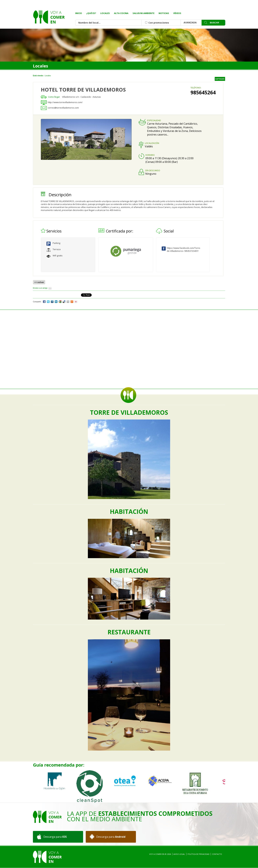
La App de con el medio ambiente (140, 816)
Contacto (217, 854)
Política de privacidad (199, 854)
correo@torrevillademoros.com (63, 108)
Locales (105, 13)
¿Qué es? (91, 13)
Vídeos (177, 13)
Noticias (164, 13)
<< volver (39, 282)
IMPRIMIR (220, 79)
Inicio (79, 13)
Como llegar (54, 97)
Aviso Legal (179, 854)
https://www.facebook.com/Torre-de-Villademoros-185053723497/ (184, 249)
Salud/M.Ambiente (143, 13)
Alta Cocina (121, 13)
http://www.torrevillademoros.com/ (65, 102)
